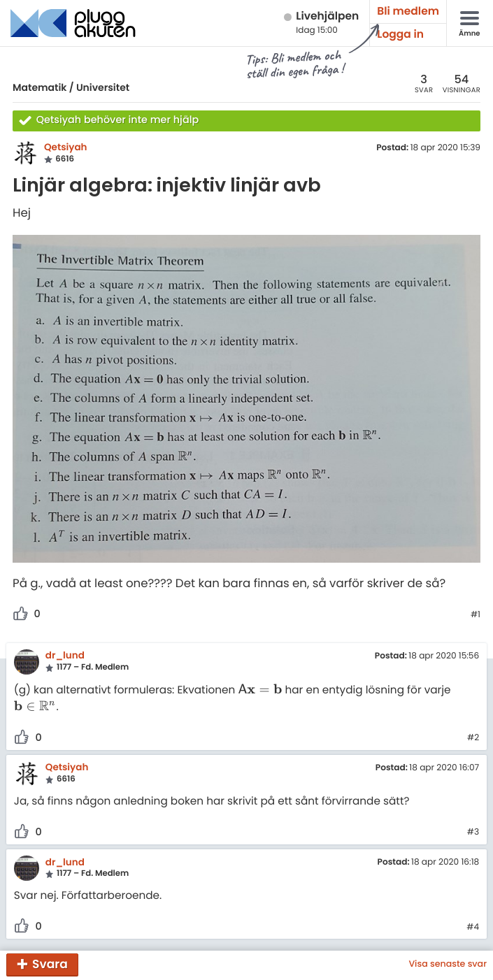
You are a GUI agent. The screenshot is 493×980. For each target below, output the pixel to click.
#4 (473, 928)
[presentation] (260, 690)
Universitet (103, 87)
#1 (476, 615)
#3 (473, 833)
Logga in (400, 35)
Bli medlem (408, 12)
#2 (473, 738)
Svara (50, 964)
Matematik (40, 87)
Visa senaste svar (448, 965)
